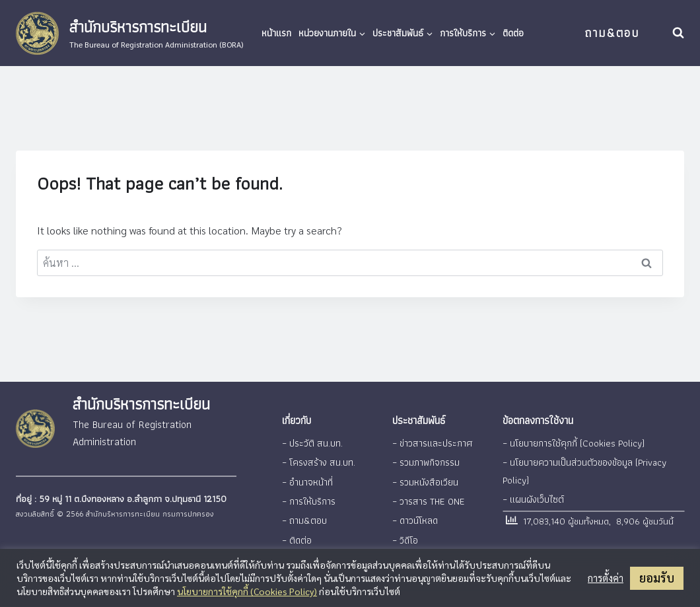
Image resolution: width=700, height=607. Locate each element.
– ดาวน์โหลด (414, 517)
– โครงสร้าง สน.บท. (318, 461)
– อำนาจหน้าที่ (306, 480)
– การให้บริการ (308, 498)
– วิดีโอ (405, 535)
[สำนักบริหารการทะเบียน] (129, 33)
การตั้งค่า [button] (606, 578)
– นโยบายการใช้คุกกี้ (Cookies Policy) (571, 443)
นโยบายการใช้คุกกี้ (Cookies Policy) (247, 591)
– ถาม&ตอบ (303, 517)
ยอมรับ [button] (657, 578)
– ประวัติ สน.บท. (312, 443)
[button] (362, 33)
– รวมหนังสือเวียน (425, 480)
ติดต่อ (513, 33)
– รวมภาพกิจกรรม (426, 461)
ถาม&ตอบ (612, 33)
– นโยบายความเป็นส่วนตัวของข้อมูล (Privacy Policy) (583, 469)
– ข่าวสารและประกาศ (430, 443)
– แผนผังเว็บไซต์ (533, 496)
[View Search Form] (678, 33)
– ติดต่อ (296, 535)
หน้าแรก (276, 33)
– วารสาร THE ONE (427, 498)
